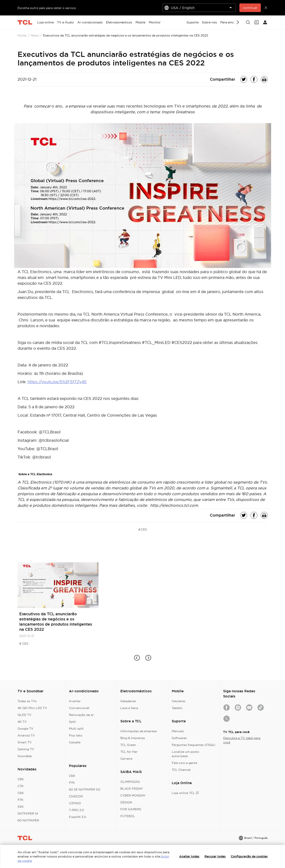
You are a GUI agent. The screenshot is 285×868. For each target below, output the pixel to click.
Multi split (76, 729)
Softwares (179, 738)
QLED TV (25, 715)
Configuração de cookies (249, 856)
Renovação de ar (81, 715)
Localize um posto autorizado (185, 754)
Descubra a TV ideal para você (242, 740)
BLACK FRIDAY (132, 789)
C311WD (75, 803)
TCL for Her (129, 752)
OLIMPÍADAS (130, 782)
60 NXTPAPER (28, 820)
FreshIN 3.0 (78, 817)
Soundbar (25, 756)
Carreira (126, 759)
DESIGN (126, 802)
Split (72, 722)
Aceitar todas (189, 856)
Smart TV (25, 742)
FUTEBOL (128, 816)
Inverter (75, 701)
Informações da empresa (139, 731)
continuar (250, 8)
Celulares (179, 701)
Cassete (75, 742)
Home (22, 35)
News (35, 35)
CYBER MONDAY (133, 795)
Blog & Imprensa (133, 738)
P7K (20, 800)
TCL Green (128, 745)
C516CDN (76, 796)
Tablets (177, 708)
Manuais (178, 731)
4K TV (22, 722)
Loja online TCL (185, 793)
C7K (21, 786)
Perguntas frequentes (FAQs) (193, 745)
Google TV (25, 729)
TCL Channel (181, 770)
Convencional (79, 708)
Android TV (26, 735)
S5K (21, 807)
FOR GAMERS (131, 809)
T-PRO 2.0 (76, 810)
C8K (21, 779)
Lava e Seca (129, 708)
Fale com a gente (184, 763)
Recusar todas (215, 856)
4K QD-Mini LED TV (32, 708)
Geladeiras (128, 701)
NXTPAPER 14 (28, 814)
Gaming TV (26, 749)
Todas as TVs (27, 701)
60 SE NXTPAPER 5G (85, 789)
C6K (21, 793)
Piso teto (76, 735)
